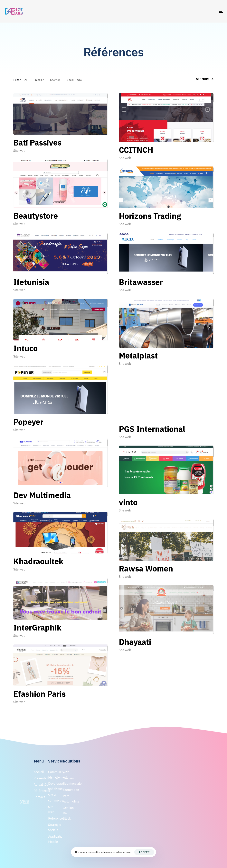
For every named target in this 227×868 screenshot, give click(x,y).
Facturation (68, 790)
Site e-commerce (53, 798)
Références (39, 791)
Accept (144, 852)
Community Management (53, 775)
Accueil (39, 772)
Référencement (53, 818)
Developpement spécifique (53, 786)
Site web (19, 151)
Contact (39, 797)
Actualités (39, 784)
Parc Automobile (68, 799)
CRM (66, 772)
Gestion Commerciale (68, 781)
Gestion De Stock (68, 813)
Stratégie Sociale (53, 827)
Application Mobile (53, 839)
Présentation (39, 778)
